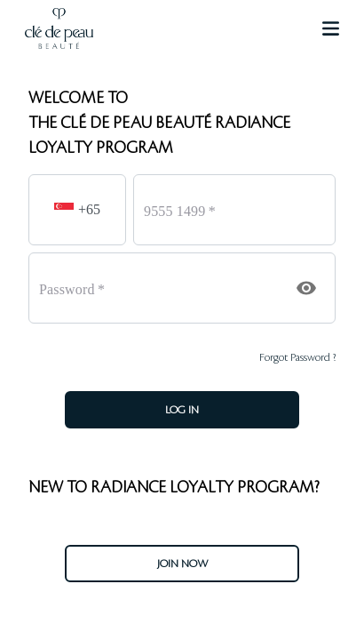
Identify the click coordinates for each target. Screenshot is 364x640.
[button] (67, 210)
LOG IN (182, 410)
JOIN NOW (182, 564)
